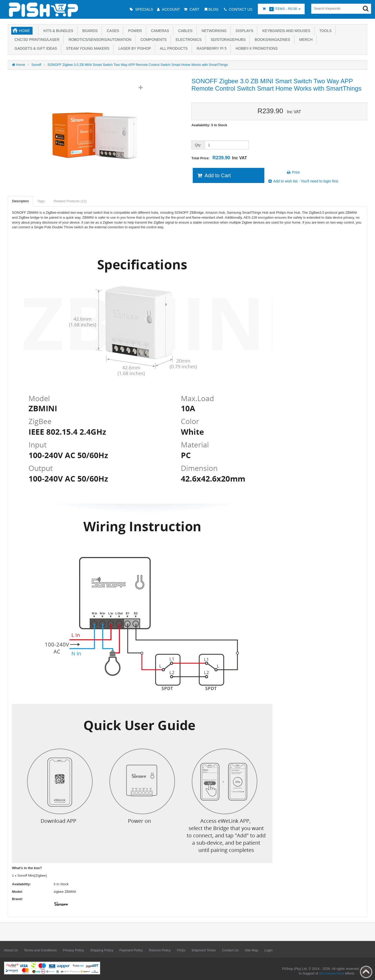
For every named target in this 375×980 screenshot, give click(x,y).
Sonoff (36, 65)
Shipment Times (204, 950)
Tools (325, 31)
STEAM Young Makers (87, 48)
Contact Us (230, 950)
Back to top (366, 972)
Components (153, 40)
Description (20, 201)
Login (268, 950)
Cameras (159, 31)
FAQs (181, 950)
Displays (243, 31)
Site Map (251, 950)
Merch (305, 40)
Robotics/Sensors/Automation (99, 40)
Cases (112, 31)
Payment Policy (131, 950)
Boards (89, 31)
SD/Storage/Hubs (227, 40)
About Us (11, 950)
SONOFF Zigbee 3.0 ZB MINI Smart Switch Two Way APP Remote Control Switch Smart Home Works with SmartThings (138, 65)
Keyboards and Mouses (285, 31)
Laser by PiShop (134, 48)
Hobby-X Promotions (256, 48)
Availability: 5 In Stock (209, 125)
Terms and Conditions (40, 950)
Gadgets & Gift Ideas (35, 48)
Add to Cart (214, 175)
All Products (173, 48)
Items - (281, 9)
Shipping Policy (102, 950)
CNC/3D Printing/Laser (36, 40)
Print (293, 172)
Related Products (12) (70, 201)
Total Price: (219, 158)
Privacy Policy (73, 950)
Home (24, 31)
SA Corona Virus (332, 973)
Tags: (41, 201)
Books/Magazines (271, 40)
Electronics (188, 40)
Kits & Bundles (57, 31)
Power (134, 31)
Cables (184, 31)
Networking (213, 31)
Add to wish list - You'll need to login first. (303, 181)
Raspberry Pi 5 (211, 48)
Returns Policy (160, 950)
